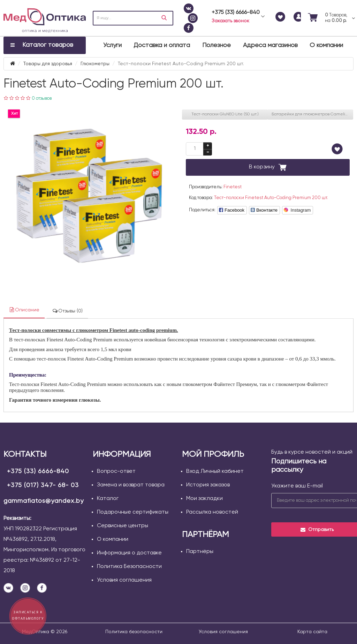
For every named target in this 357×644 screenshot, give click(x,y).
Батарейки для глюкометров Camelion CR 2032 (312, 114)
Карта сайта (312, 632)
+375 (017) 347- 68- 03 (43, 485)
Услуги (112, 45)
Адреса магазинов (270, 45)
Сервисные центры (123, 526)
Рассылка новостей (212, 512)
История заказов (208, 485)
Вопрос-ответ (116, 471)
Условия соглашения (124, 580)
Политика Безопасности (129, 567)
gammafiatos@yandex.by (44, 501)
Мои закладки (204, 499)
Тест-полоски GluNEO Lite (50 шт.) (225, 114)
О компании (326, 45)
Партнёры (200, 552)
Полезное (217, 45)
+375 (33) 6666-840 (38, 471)
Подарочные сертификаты (133, 512)
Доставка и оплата (162, 45)
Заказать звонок (230, 21)
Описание (24, 310)
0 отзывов (42, 99)
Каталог (108, 499)
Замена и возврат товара (131, 485)
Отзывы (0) (67, 311)
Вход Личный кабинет (215, 471)
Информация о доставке (129, 553)
